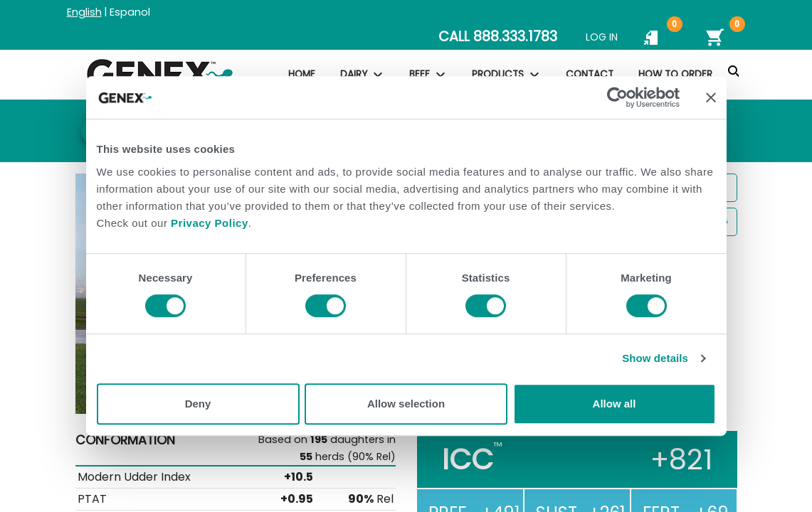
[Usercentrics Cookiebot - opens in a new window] (617, 97)
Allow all (615, 404)
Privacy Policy (210, 223)
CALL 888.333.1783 (498, 37)
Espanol (130, 12)
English (84, 12)
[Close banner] (711, 97)
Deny (198, 404)
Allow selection (406, 404)
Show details (655, 358)
